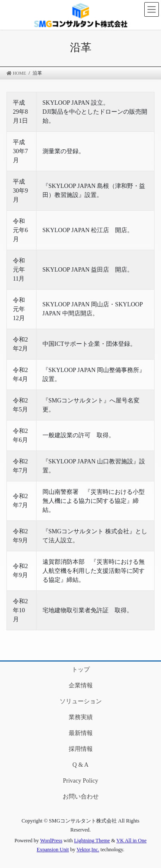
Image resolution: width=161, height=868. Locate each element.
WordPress (51, 841)
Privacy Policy (80, 781)
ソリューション (81, 701)
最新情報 (81, 733)
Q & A (80, 765)
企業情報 (81, 685)
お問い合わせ (81, 797)
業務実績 (81, 717)
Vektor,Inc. (88, 850)
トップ (81, 670)
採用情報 (81, 749)
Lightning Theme (92, 841)
